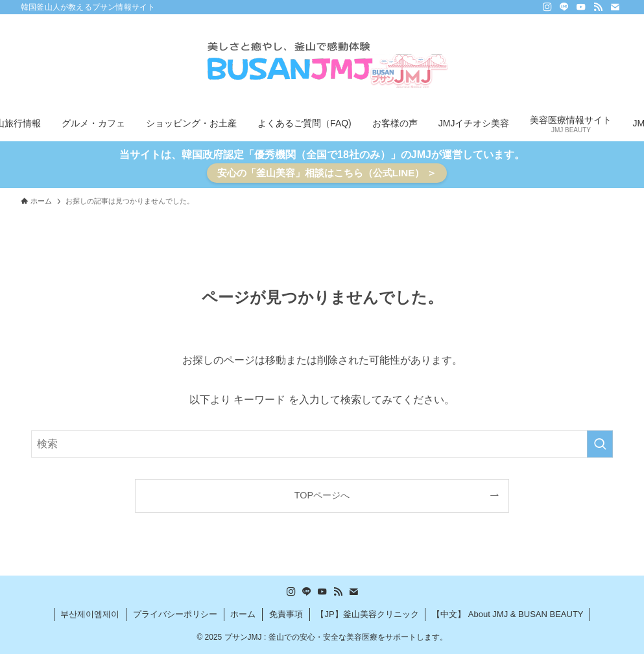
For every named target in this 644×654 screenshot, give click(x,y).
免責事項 (286, 614)
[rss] (598, 7)
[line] (564, 7)
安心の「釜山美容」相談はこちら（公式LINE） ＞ (327, 173)
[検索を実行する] (600, 444)
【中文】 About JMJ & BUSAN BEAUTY (507, 614)
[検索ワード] (322, 444)
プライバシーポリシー (175, 614)
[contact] (615, 7)
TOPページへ (322, 495)
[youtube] (581, 7)
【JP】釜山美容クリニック (367, 614)
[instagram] (547, 7)
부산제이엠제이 (90, 614)
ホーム (243, 614)
